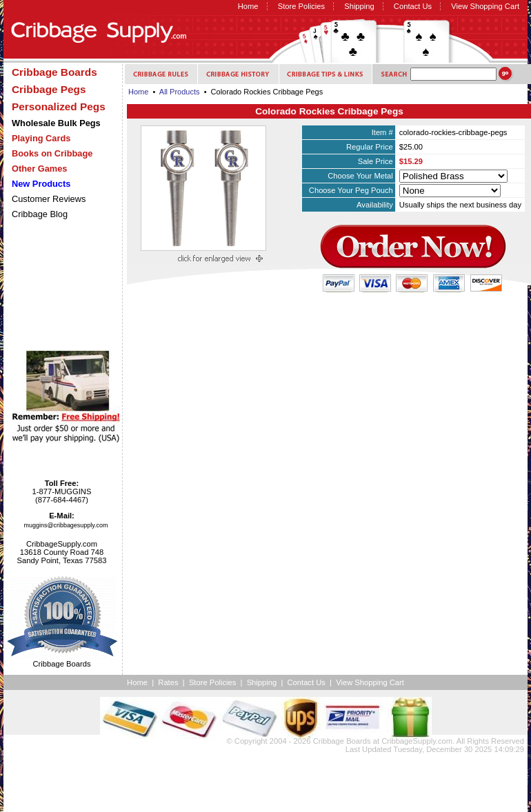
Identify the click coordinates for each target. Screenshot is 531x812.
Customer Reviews (49, 199)
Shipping (359, 6)
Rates (168, 682)
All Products (180, 92)
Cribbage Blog (40, 214)
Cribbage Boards (342, 741)
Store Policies (301, 6)
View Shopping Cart (485, 6)
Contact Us (413, 6)
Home (248, 6)
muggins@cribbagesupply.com (66, 525)
